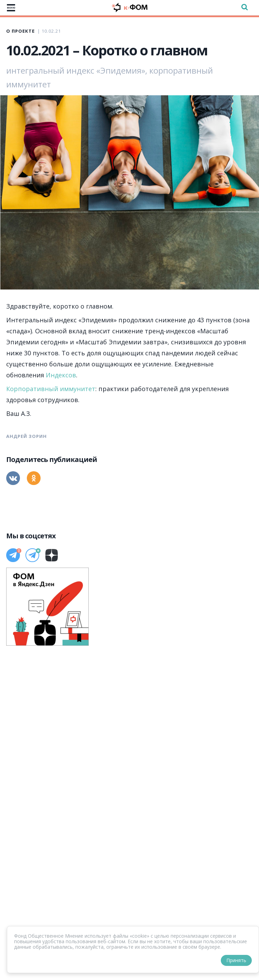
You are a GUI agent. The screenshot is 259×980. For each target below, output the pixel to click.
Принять (236, 960)
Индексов (61, 375)
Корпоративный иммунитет (51, 389)
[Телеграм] (13, 555)
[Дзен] (52, 555)
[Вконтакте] (13, 478)
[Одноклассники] (34, 478)
